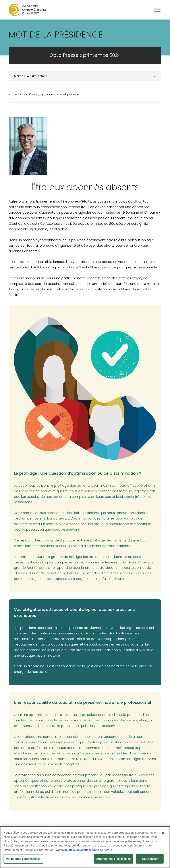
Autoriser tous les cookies (113, 860)
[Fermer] (163, 835)
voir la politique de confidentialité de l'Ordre (84, 851)
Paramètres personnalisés (23, 860)
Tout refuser (150, 860)
